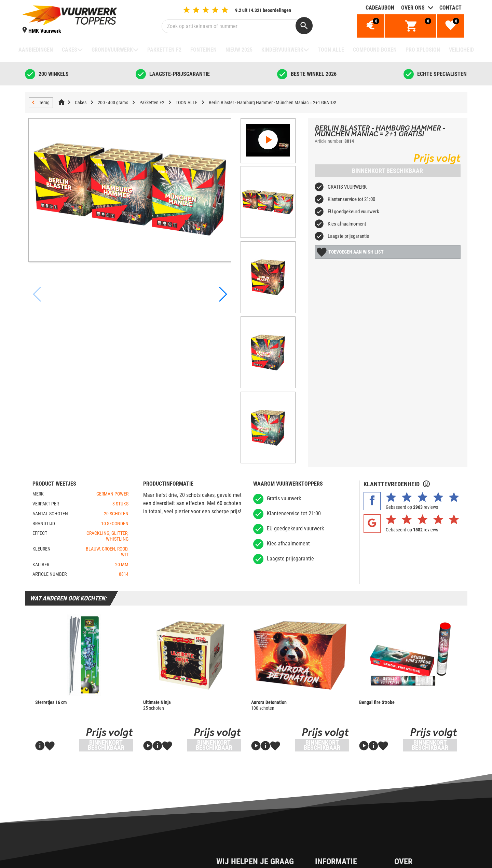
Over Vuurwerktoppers (352, 848)
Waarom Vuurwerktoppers (356, 859)
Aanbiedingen (36, 50)
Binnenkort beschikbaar (387, 171)
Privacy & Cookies (249, 836)
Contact (450, 8)
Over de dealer (344, 824)
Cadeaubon (380, 8)
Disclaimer (241, 859)
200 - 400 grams (113, 103)
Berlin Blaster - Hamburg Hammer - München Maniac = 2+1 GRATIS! (272, 103)
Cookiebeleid (243, 848)
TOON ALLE (331, 50)
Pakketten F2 (164, 50)
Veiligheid (461, 50)
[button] (222, 269)
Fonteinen (203, 50)
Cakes (70, 50)
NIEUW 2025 (239, 50)
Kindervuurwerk (282, 50)
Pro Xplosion (423, 50)
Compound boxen (375, 50)
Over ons (413, 8)
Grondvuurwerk (112, 50)
